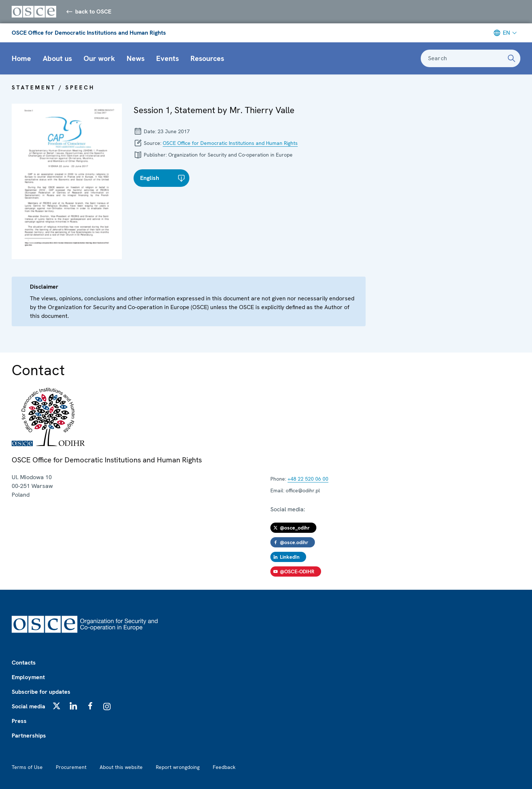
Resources (207, 58)
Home (21, 58)
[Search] (512, 58)
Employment (28, 677)
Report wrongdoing (178, 767)
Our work (99, 58)
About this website (121, 767)
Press (19, 721)
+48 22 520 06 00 (308, 479)
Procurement (71, 767)
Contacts (24, 663)
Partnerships (29, 736)
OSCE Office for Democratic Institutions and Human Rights (89, 33)
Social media (28, 706)
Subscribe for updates (41, 692)
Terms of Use (27, 767)
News (136, 58)
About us (57, 58)
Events (167, 58)
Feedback (224, 767)
